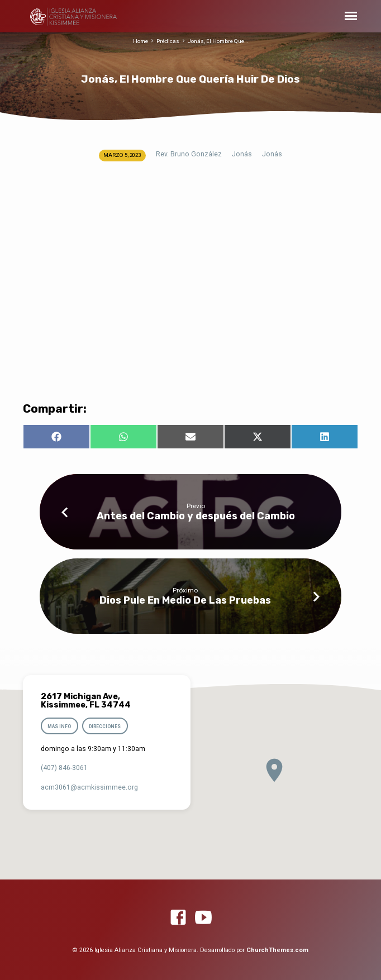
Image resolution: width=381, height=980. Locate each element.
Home (141, 41)
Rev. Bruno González (189, 154)
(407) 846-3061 (64, 768)
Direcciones (105, 726)
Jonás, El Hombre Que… (218, 41)
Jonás (242, 154)
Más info (59, 726)
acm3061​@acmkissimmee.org (89, 787)
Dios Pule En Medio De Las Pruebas (185, 600)
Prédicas (168, 41)
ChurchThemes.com (277, 950)
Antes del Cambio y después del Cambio (196, 516)
